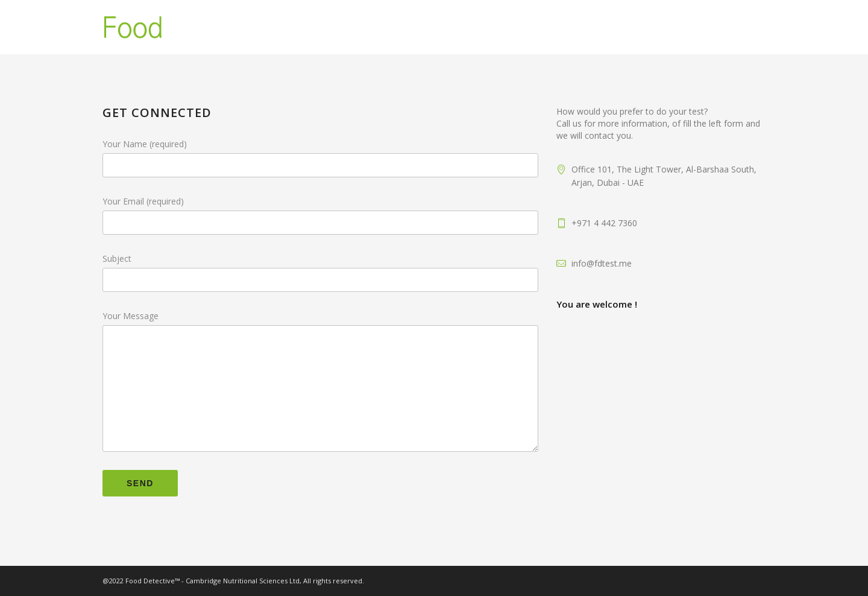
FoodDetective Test (627, 27)
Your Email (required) (320, 201)
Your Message (320, 316)
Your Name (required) (320, 144)
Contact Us (729, 27)
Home (429, 27)
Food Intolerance (509, 27)
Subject (320, 259)
